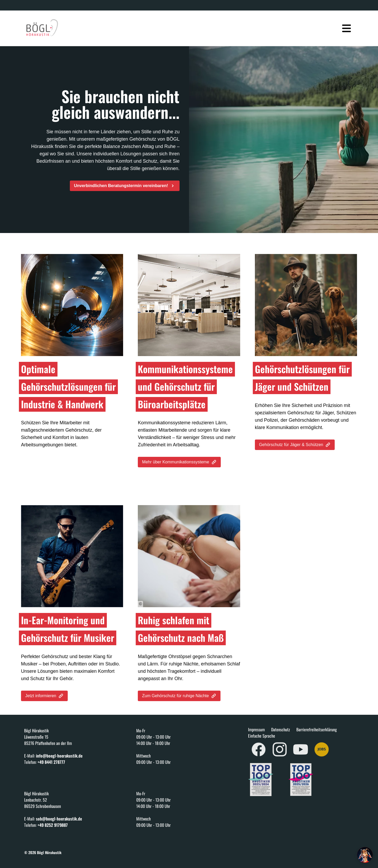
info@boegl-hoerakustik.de (59, 756)
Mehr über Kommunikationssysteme (179, 462)
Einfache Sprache (262, 736)
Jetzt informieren (44, 696)
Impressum (256, 729)
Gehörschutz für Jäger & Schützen (295, 445)
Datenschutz (281, 729)
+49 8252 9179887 (53, 825)
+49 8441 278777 (51, 762)
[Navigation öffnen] (346, 25)
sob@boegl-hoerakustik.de (59, 819)
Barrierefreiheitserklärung (317, 729)
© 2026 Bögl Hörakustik (43, 852)
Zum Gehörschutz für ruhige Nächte (179, 696)
